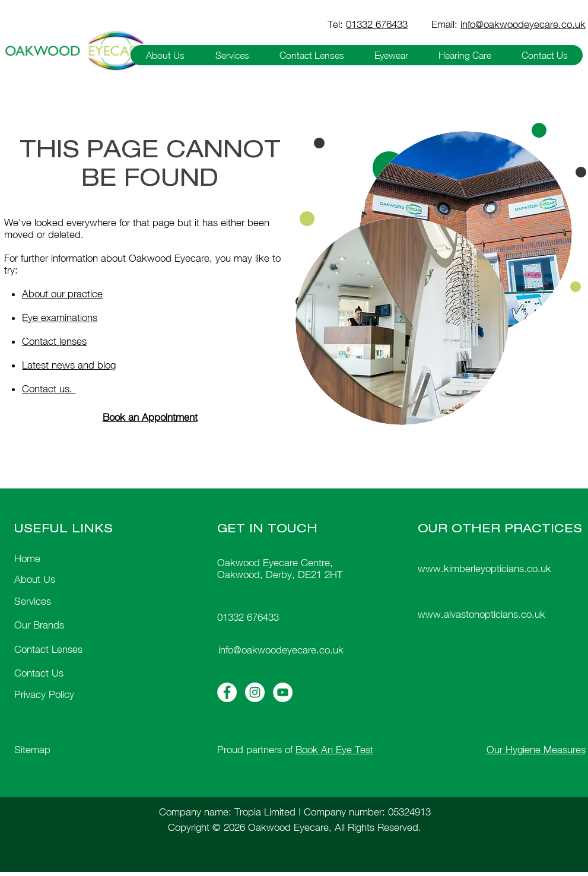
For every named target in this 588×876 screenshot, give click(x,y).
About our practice (62, 294)
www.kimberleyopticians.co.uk (484, 569)
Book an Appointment (150, 417)
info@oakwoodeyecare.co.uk (523, 24)
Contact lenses (54, 341)
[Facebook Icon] (227, 692)
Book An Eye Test (334, 750)
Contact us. (49, 389)
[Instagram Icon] (255, 692)
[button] (165, 55)
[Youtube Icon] (283, 692)
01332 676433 (377, 24)
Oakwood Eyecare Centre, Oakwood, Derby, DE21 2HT (280, 569)
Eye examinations (60, 318)
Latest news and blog (69, 365)
